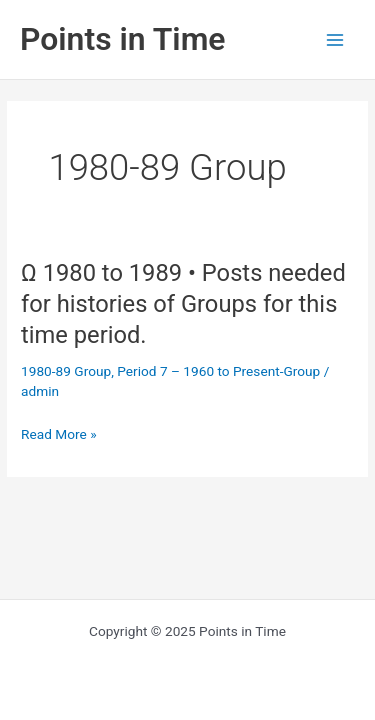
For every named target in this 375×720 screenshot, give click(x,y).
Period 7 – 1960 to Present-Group (218, 371)
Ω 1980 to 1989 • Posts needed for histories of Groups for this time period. (183, 304)
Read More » (59, 434)
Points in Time (123, 39)
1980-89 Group (66, 371)
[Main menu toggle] (335, 39)
